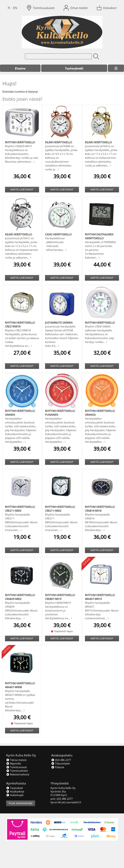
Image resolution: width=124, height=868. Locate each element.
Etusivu (20, 68)
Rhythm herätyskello (20, 142)
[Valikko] (116, 68)
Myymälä (13, 764)
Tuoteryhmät (74, 68)
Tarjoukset (15, 788)
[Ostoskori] (107, 8)
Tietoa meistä (16, 760)
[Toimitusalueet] (41, 8)
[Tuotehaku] (58, 56)
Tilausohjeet (61, 764)
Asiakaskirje (15, 792)
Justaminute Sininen (59, 323)
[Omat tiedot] (76, 8)
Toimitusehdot (17, 771)
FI (9, 8)
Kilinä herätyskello (59, 142)
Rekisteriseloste (18, 774)
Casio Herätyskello (58, 234)
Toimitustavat (16, 767)
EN (15, 8)
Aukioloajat (15, 795)
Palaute (58, 767)
